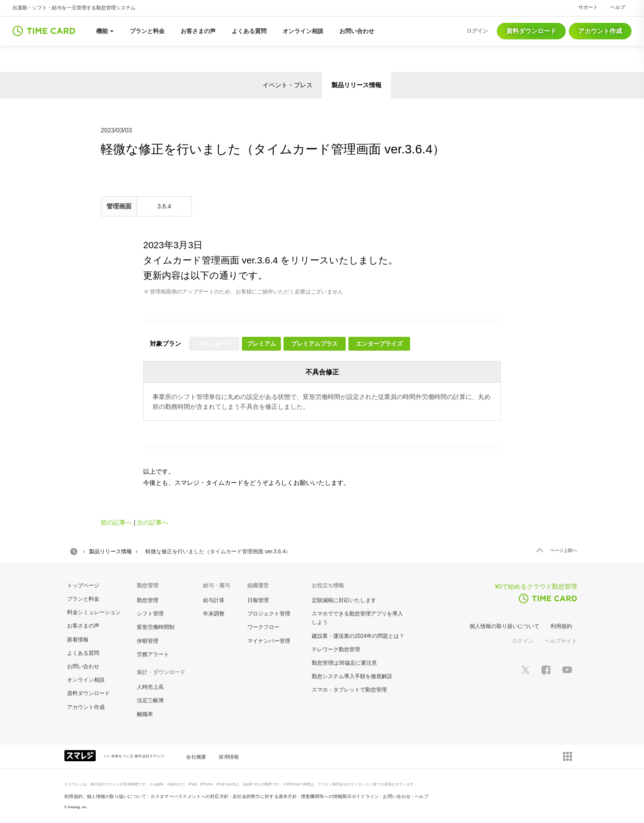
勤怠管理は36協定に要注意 (344, 663)
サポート (588, 7)
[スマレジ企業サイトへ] (81, 755)
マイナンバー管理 (269, 641)
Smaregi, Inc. (78, 807)
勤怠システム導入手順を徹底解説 (352, 676)
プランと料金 (83, 599)
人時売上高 (150, 687)
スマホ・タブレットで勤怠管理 (349, 690)
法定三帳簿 (150, 700)
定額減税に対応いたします (344, 600)
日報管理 (258, 600)
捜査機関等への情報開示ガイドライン (340, 796)
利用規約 (561, 626)
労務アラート (153, 654)
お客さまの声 (83, 626)
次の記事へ (153, 522)
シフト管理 (150, 614)
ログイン (523, 641)
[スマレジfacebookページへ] (546, 669)
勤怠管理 (148, 600)
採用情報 (229, 757)
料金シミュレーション (94, 612)
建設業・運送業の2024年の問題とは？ (358, 636)
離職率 (145, 714)
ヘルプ (618, 7)
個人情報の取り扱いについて (504, 626)
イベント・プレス (288, 85)
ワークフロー (263, 627)
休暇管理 (148, 641)
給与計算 (214, 600)
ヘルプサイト (561, 641)
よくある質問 (83, 653)
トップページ (83, 585)
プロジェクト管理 (269, 614)
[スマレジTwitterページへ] (525, 669)
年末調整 (214, 614)
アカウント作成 (600, 31)
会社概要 (196, 757)
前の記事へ (116, 522)
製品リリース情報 (356, 85)
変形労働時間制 (156, 627)
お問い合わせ (83, 666)
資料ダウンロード (531, 31)
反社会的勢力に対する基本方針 (265, 796)
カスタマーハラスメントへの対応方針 (189, 796)
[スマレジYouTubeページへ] (567, 669)
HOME (74, 551)
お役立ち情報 (328, 585)
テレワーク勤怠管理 (336, 649)
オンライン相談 (86, 680)
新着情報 (78, 640)
